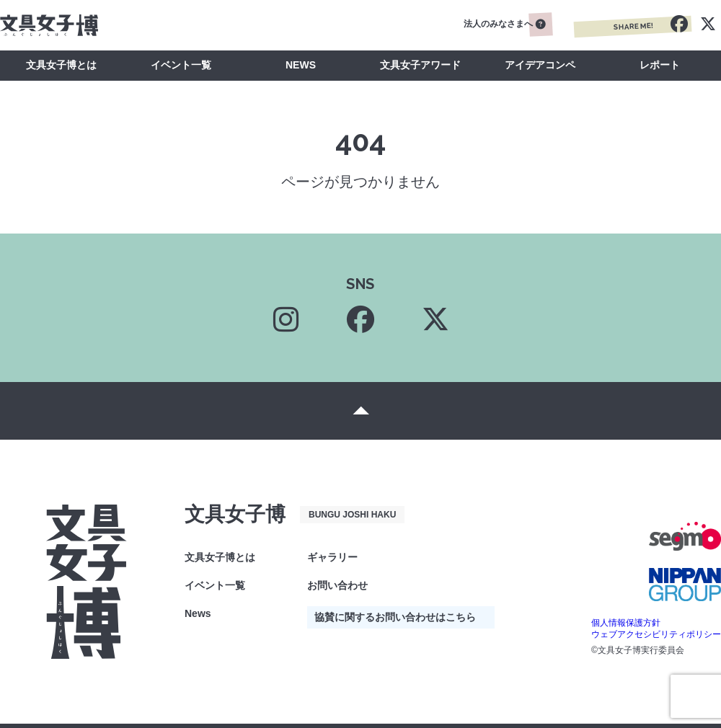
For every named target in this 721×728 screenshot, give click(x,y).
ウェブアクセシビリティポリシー (656, 634)
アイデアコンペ (540, 65)
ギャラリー (332, 557)
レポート (660, 65)
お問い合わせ (337, 585)
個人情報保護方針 (626, 623)
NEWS (301, 65)
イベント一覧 (181, 65)
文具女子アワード (420, 65)
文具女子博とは (61, 65)
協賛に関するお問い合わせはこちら (395, 617)
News (198, 613)
